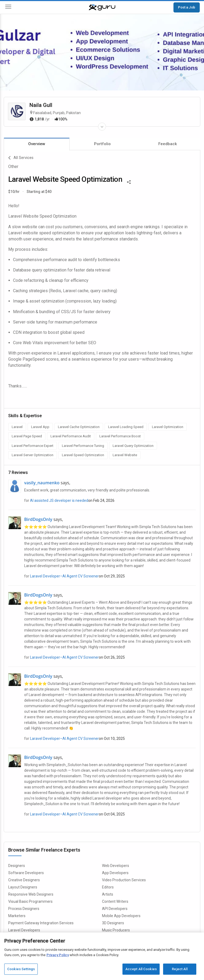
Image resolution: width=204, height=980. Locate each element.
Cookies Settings (21, 969)
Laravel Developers (24, 930)
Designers (17, 866)
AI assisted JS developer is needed (59, 500)
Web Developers (116, 866)
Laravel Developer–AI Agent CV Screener (64, 576)
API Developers (115, 909)
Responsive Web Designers (31, 894)
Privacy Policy (58, 955)
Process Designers (24, 909)
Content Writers (115, 901)
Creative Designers (24, 880)
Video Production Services (124, 880)
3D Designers (113, 923)
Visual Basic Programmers (30, 901)
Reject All (180, 969)
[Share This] (129, 182)
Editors (108, 887)
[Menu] (8, 8)
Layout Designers (23, 887)
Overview (37, 144)
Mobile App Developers (121, 916)
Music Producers (116, 930)
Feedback (168, 144)
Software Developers (26, 873)
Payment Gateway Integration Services (41, 923)
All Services (21, 158)
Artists (108, 894)
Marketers (17, 916)
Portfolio (102, 144)
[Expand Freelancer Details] (102, 127)
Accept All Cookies (141, 969)
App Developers (115, 873)
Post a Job (187, 7)
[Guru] (102, 7)
